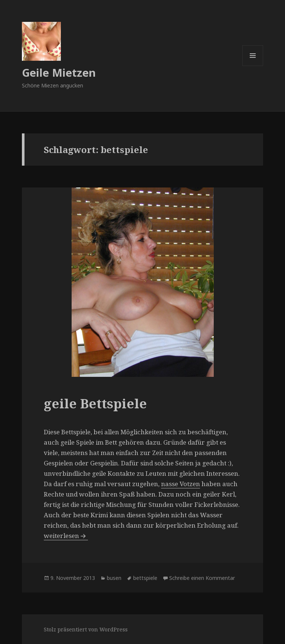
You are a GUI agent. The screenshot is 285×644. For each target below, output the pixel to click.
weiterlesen (66, 536)
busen (114, 578)
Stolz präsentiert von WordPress (86, 629)
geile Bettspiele (95, 403)
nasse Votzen (181, 484)
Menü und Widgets (253, 66)
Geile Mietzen (59, 72)
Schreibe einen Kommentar (202, 578)
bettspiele (145, 578)
